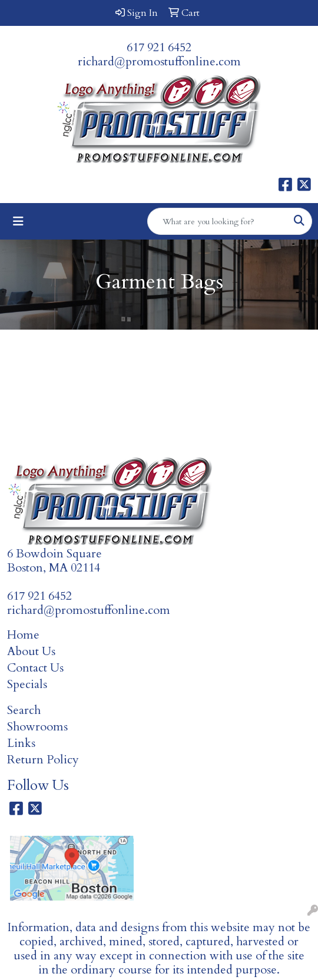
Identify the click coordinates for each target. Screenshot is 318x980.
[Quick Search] (217, 221)
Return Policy (43, 760)
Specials (27, 684)
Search (24, 710)
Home (23, 635)
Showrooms (37, 727)
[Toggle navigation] (18, 222)
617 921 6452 (159, 47)
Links (21, 743)
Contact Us (35, 668)
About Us (31, 651)
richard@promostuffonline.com (159, 62)
